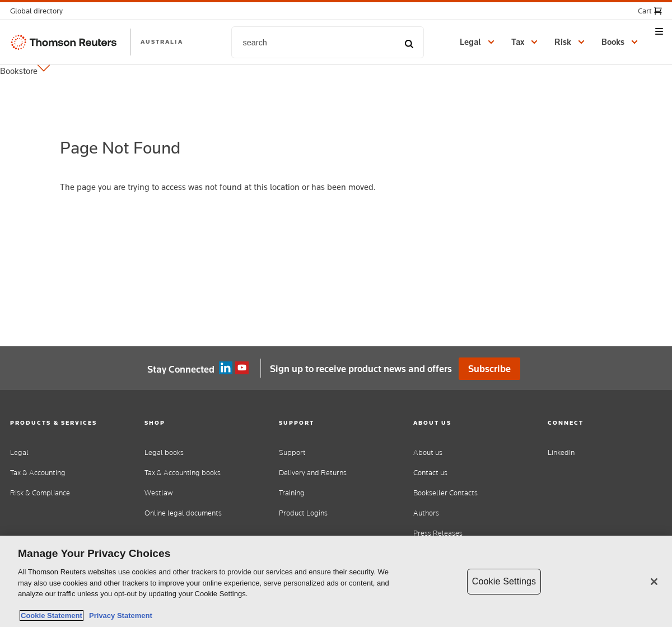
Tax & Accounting (38, 473)
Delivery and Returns (313, 473)
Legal (19, 452)
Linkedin (226, 368)
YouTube (242, 368)
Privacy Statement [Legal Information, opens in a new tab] (119, 616)
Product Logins (303, 513)
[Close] (654, 582)
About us (428, 452)
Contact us (430, 473)
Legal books (164, 452)
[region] (336, 581)
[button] (40, 11)
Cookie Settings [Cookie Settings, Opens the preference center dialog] (504, 581)
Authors (426, 513)
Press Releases (438, 533)
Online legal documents (183, 513)
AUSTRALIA (162, 41)
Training (292, 493)
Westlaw (158, 493)
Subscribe (489, 369)
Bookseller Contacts (445, 493)
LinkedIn (561, 452)
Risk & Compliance (40, 493)
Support (292, 452)
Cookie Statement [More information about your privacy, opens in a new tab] (52, 616)
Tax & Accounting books (183, 473)
